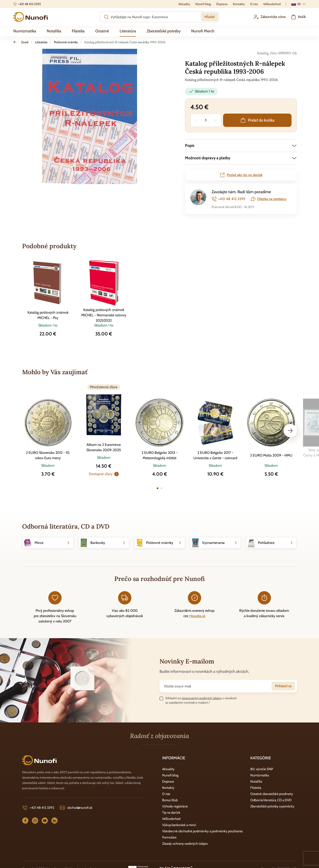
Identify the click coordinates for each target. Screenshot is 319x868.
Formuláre (169, 837)
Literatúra (41, 42)
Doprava (168, 781)
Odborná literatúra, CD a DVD (271, 800)
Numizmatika (260, 775)
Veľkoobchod (171, 819)
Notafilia (256, 781)
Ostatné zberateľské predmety (272, 794)
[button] (241, 146)
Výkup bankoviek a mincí (179, 825)
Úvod (25, 42)
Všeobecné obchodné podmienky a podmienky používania (202, 831)
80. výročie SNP (262, 769)
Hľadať (210, 17)
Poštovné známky (66, 42)
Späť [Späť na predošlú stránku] (16, 42)
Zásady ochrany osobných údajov (185, 844)
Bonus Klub (170, 800)
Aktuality (168, 769)
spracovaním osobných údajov (202, 698)
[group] (90, 116)
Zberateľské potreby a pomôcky (272, 806)
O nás (166, 794)
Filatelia (256, 788)
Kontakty (168, 788)
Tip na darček (171, 813)
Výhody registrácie (175, 806)
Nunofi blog (170, 775)
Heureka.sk (197, 616)
